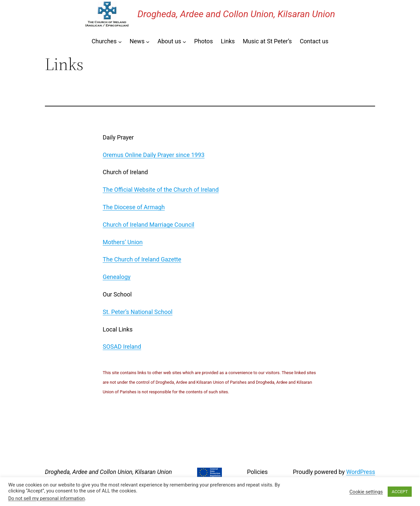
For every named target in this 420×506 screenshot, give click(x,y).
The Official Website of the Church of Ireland (161, 190)
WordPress (361, 472)
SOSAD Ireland (122, 347)
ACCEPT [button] (400, 492)
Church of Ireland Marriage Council (148, 225)
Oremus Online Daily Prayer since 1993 (154, 155)
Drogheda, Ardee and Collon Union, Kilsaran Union (236, 14)
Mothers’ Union (123, 242)
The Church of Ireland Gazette (142, 259)
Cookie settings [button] (366, 492)
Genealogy (117, 277)
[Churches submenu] (120, 41)
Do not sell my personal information (47, 498)
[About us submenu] (184, 41)
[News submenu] (148, 41)
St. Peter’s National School (138, 312)
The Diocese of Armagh (134, 207)
